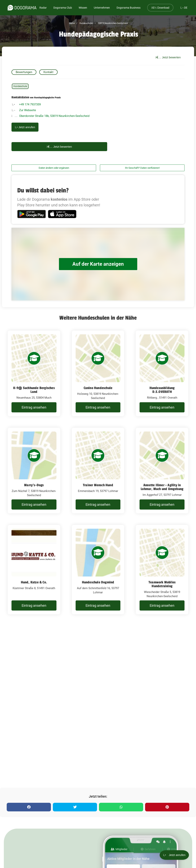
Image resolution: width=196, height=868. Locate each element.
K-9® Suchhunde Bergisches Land (34, 390)
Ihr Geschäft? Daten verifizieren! (142, 168)
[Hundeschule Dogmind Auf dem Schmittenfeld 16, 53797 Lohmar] (98, 570)
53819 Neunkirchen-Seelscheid (113, 23)
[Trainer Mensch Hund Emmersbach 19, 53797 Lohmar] (98, 471)
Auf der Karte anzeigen (98, 264)
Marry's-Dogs (34, 485)
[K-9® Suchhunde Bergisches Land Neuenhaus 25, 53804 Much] (34, 373)
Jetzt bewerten (168, 57)
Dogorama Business (129, 8)
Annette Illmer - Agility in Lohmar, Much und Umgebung (162, 487)
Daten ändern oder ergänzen (54, 168)
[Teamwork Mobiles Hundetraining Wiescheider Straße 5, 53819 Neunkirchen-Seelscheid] (162, 570)
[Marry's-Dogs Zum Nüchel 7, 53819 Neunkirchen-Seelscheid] (34, 471)
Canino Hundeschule (98, 388)
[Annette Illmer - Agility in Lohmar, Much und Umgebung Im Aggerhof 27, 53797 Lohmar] (162, 471)
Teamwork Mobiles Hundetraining (162, 584)
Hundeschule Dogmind (98, 582)
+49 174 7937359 (30, 104)
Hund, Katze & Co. (34, 582)
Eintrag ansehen (34, 407)
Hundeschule (20, 86)
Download (160, 8)
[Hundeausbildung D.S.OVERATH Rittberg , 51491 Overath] (162, 373)
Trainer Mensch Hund (98, 485)
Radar (43, 8)
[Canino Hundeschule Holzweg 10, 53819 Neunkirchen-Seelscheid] (98, 373)
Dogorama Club (63, 8)
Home (72, 23)
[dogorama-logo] (22, 8)
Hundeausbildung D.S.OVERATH (162, 390)
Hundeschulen (86, 23)
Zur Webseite (28, 110)
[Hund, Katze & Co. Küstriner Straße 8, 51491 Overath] (34, 570)
